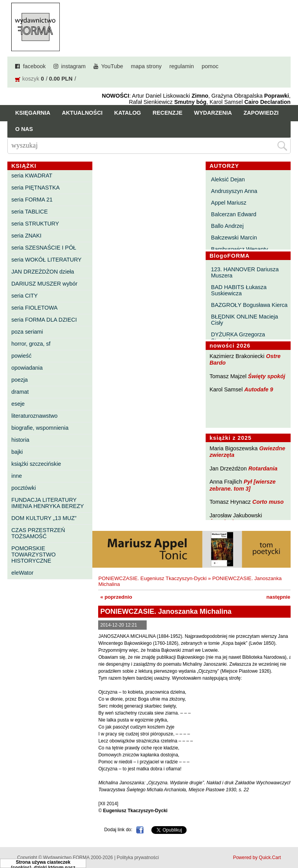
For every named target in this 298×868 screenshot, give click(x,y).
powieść (21, 356)
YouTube (112, 66)
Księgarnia (33, 113)
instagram (74, 66)
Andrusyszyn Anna (234, 191)
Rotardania (263, 468)
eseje (18, 404)
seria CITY (24, 296)
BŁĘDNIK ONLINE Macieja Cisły (245, 320)
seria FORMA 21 (32, 200)
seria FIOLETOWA (34, 308)
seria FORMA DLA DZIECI (44, 320)
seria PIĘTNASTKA (36, 188)
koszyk (31, 79)
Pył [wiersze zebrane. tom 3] (243, 485)
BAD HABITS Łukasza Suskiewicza (239, 290)
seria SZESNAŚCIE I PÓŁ (44, 248)
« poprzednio (116, 597)
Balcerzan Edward (234, 214)
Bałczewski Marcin (234, 238)
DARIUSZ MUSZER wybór (44, 284)
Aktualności (82, 113)
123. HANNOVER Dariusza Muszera (245, 272)
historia (20, 440)
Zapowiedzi (261, 113)
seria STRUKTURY (35, 224)
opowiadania (27, 368)
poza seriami (27, 332)
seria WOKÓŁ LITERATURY (46, 260)
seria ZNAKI (26, 236)
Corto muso (268, 502)
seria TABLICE (29, 212)
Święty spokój (267, 376)
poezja (19, 380)
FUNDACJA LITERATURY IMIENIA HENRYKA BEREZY (48, 503)
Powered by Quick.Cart (257, 858)
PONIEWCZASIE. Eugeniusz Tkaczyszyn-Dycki (152, 578)
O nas (24, 129)
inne (16, 476)
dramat (20, 392)
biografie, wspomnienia (40, 428)
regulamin (182, 66)
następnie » (281, 597)
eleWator (22, 573)
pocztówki (23, 488)
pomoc (210, 66)
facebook (34, 66)
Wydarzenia (213, 113)
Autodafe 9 (259, 389)
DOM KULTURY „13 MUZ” (44, 518)
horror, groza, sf (31, 344)
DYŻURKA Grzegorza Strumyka (238, 338)
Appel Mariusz (229, 203)
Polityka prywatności (138, 858)
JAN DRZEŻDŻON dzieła (43, 272)
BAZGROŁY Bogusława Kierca (249, 305)
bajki (17, 452)
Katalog (127, 113)
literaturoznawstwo (34, 416)
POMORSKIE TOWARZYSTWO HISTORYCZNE (33, 555)
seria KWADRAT (32, 176)
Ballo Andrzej (227, 226)
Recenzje (167, 113)
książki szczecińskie (36, 464)
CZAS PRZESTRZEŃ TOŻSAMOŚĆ (38, 533)
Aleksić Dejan (228, 179)
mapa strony (146, 66)
